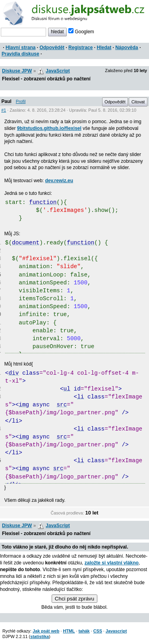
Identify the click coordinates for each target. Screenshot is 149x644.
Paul (7, 101)
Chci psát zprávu (74, 599)
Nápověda (127, 48)
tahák (84, 631)
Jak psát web (46, 631)
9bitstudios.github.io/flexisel (49, 128)
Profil (21, 101)
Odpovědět (52, 48)
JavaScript (58, 71)
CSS (98, 631)
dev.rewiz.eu (59, 181)
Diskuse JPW (17, 71)
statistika (40, 636)
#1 (4, 110)
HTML (69, 631)
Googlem (81, 32)
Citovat (138, 102)
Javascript (116, 631)
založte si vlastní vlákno (112, 563)
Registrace (80, 48)
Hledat (104, 48)
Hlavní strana (20, 48)
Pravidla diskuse (20, 54)
